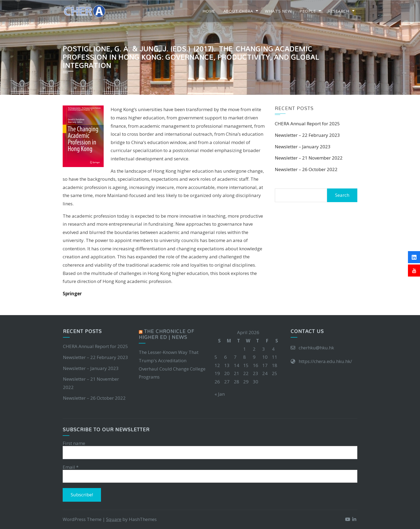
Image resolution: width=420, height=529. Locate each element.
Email (71, 467)
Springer (72, 294)
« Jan (220, 394)
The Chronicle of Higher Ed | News (166, 334)
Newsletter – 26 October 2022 (306, 169)
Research (339, 11)
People (308, 11)
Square (114, 519)
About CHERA (238, 11)
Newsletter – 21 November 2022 (309, 158)
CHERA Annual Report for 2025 (307, 124)
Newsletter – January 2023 (303, 147)
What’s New (278, 11)
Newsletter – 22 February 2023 (307, 135)
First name (74, 443)
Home (209, 11)
